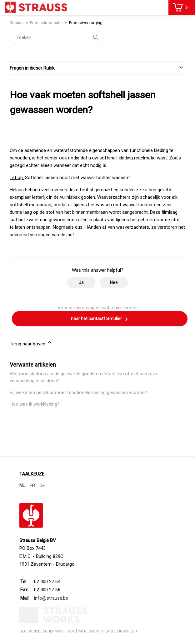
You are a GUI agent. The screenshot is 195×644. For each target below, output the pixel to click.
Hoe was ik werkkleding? (35, 404)
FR (32, 485)
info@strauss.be (51, 598)
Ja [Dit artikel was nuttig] (81, 282)
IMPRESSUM (88, 631)
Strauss (17, 23)
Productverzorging (86, 23)
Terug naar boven (31, 343)
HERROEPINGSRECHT (121, 631)
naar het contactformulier (100, 319)
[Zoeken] (57, 37)
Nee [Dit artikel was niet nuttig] (114, 282)
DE (42, 485)
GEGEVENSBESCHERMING (42, 631)
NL (22, 485)
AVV (71, 631)
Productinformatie (46, 23)
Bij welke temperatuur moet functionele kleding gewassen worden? (78, 393)
